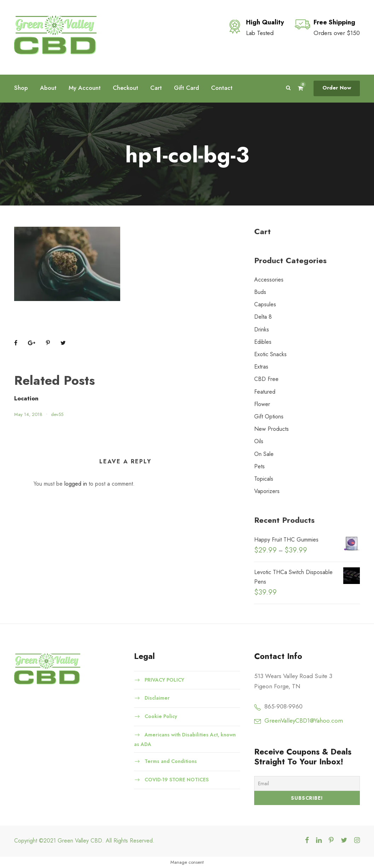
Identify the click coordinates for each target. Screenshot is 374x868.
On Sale (264, 454)
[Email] (307, 783)
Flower (262, 404)
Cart (156, 88)
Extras (261, 367)
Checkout (125, 88)
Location (26, 398)
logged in (76, 484)
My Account (85, 88)
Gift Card (186, 88)
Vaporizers (267, 491)
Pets (259, 466)
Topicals (264, 479)
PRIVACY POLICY (164, 679)
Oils (259, 441)
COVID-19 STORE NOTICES (177, 779)
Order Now (337, 88)
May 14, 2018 (28, 414)
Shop (21, 88)
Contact (222, 88)
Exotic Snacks (270, 354)
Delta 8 (263, 317)
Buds (260, 292)
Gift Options (269, 416)
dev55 (57, 414)
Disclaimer (157, 698)
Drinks (262, 329)
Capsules (265, 304)
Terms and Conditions (171, 761)
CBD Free (266, 379)
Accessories (269, 280)
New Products (271, 429)
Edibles (263, 342)
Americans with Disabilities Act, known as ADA (185, 739)
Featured (265, 392)
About (48, 88)
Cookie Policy (161, 716)
